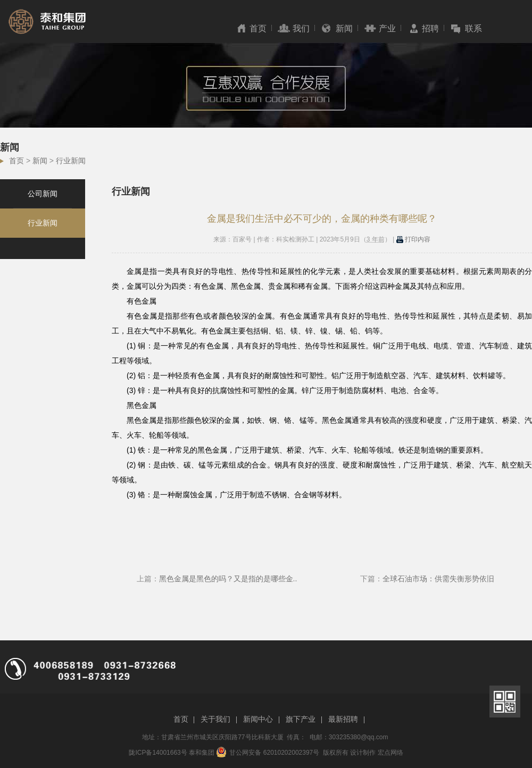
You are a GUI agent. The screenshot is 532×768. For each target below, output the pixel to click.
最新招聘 (343, 719)
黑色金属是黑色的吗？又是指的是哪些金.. (228, 579)
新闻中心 (258, 719)
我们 (301, 28)
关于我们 (215, 719)
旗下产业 (301, 719)
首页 (258, 28)
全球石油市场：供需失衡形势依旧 (438, 579)
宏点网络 (390, 753)
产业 (387, 28)
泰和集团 (202, 753)
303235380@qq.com (359, 737)
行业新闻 (71, 161)
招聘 (430, 28)
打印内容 (413, 239)
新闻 (344, 28)
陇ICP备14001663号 (158, 753)
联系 (473, 28)
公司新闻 (43, 194)
